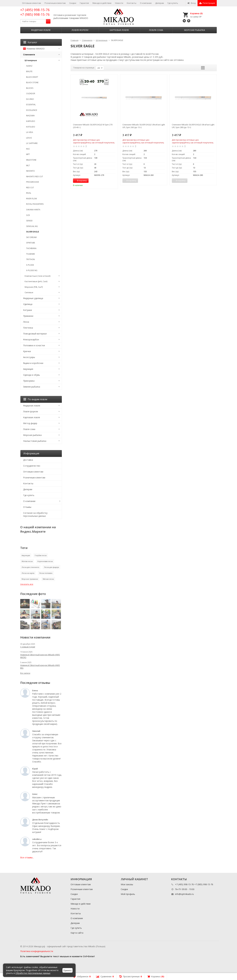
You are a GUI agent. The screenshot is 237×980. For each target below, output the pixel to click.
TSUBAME (31, 254)
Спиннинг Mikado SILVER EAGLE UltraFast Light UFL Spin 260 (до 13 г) (144, 126)
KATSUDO (31, 127)
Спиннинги (29, 55)
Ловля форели (80, 30)
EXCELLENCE (32, 110)
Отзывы (27, 507)
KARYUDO (31, 121)
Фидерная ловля (41, 30)
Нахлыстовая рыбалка (35, 441)
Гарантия (84, 3)
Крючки (27, 351)
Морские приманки (30, 579)
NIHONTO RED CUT (35, 176)
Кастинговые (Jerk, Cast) (36, 281)
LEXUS (29, 138)
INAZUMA (30, 116)
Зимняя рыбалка (32, 387)
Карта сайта (77, 933)
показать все (27, 584)
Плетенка (28, 328)
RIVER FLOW (32, 199)
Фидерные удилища (33, 298)
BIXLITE (29, 71)
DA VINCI (30, 99)
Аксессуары (29, 357)
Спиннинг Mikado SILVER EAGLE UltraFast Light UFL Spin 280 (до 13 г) (193, 126)
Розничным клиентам (55, 3)
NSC (28, 149)
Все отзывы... (27, 857)
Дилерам (160, 3)
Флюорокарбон (31, 339)
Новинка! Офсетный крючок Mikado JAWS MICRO (40, 656)
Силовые (29, 292)
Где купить (173, 3)
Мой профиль (128, 894)
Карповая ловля (119, 30)
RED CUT (30, 187)
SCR (28, 215)
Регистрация (207, 3)
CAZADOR (31, 93)
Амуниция (28, 369)
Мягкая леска (48, 579)
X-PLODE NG (32, 270)
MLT (28, 165)
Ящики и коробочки (33, 363)
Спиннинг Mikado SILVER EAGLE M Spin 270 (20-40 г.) (93, 126)
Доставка (28, 460)
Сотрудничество (32, 466)
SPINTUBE (31, 243)
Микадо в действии (102, 3)
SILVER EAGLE (33, 232)
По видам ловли (35, 399)
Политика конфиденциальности (37, 951)
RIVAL (29, 193)
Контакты (132, 3)
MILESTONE (31, 160)
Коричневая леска (45, 561)
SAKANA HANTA (33, 210)
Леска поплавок (46, 573)
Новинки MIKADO (34, 49)
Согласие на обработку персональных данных (35, 514)
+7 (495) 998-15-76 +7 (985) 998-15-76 (35, 12)
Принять (67, 970)
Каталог (30, 42)
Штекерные (31, 60)
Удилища (28, 304)
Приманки (28, 316)
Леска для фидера (51, 567)
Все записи (25, 673)
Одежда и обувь (32, 375)
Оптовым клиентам (32, 3)
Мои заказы (127, 884)
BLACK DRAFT (32, 77)
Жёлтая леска (27, 561)
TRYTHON (30, 259)
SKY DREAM (31, 237)
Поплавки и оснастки (34, 345)
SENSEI (29, 221)
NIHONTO (30, 171)
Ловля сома (156, 30)
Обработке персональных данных (33, 973)
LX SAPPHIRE (32, 143)
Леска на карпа (28, 573)
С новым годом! (28, 647)
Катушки (28, 310)
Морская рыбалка (195, 30)
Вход (192, 3)
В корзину (80, 181)
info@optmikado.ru (184, 894)
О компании (146, 3)
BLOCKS (30, 88)
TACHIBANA (31, 248)
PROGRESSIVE (33, 182)
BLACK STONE (32, 82)
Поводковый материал (35, 334)
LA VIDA (30, 132)
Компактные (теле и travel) (37, 276)
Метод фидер (30, 423)
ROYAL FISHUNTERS (35, 204)
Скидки (73, 3)
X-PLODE (30, 265)
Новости (119, 3)
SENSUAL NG (32, 226)
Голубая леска (41, 555)
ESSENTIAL (31, 104)
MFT (28, 154)
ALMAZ (29, 66)
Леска (26, 322)
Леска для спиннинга (30, 567)
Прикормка (29, 381)
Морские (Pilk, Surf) (34, 287)
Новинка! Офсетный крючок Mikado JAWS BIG (40, 667)
